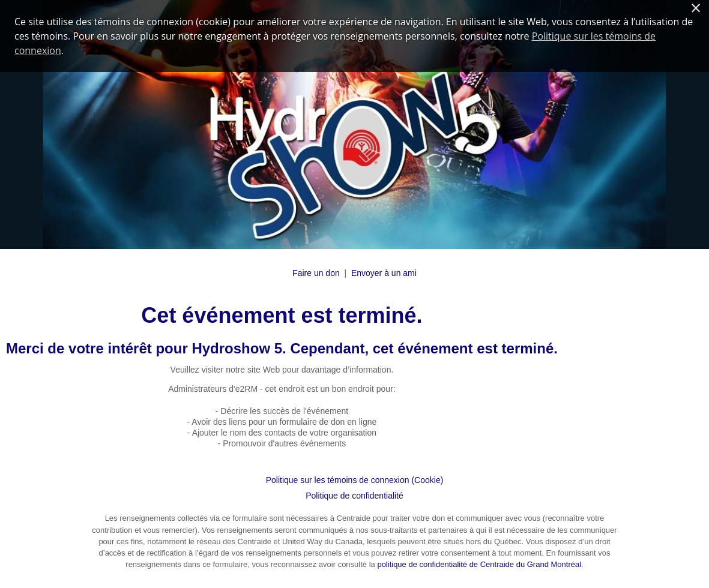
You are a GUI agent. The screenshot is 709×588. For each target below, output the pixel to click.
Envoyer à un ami (384, 273)
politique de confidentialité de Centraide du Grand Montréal (479, 564)
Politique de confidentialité (354, 496)
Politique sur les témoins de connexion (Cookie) (355, 480)
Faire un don (316, 273)
